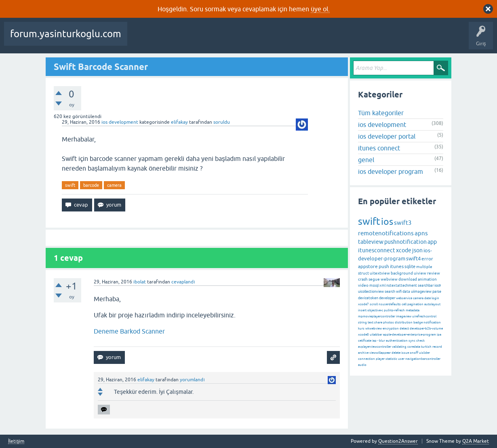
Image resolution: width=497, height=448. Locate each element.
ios (387, 222)
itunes (397, 266)
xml (382, 285)
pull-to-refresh (394, 310)
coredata (414, 347)
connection (366, 359)
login (435, 298)
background (402, 273)
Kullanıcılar (315, 40)
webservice (404, 298)
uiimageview (421, 292)
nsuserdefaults (390, 304)
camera (114, 185)
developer (387, 298)
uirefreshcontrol (424, 316)
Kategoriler (282, 40)
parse (437, 292)
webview (389, 279)
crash (363, 279)
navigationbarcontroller (423, 359)
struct (363, 273)
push (384, 266)
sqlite (410, 266)
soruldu (222, 122)
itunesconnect (377, 250)
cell (404, 304)
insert (362, 310)
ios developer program (391, 171)
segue (374, 279)
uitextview (380, 273)
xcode (404, 250)
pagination (415, 304)
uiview (420, 273)
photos (389, 322)
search (390, 292)
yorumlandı (192, 380)
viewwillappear (380, 353)
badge (418, 322)
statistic (391, 359)
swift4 (413, 259)
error (427, 259)
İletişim (16, 441)
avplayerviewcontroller (375, 347)
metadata (413, 310)
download (408, 279)
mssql (374, 285)
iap (374, 341)
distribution (404, 322)
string (362, 322)
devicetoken (368, 298)
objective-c (375, 310)
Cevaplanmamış (215, 40)
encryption (391, 329)
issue (405, 353)
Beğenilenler (173, 40)
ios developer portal (387, 136)
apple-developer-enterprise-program (410, 335)
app (432, 242)
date (428, 298)
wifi (399, 292)
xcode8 (363, 335)
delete (396, 353)
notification (432, 322)
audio (362, 365)
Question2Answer (398, 441)
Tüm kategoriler (381, 113)
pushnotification (405, 242)
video (363, 285)
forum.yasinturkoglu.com (66, 34)
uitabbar (376, 335)
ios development (120, 122)
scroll (374, 304)
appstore (368, 266)
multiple (424, 267)
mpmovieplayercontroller (377, 316)
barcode (91, 185)
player (380, 359)
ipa (439, 335)
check (420, 341)
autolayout (432, 304)
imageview (404, 316)
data (406, 292)
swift (70, 185)
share (378, 322)
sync (412, 341)
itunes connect (379, 148)
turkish (426, 347)
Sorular (141, 40)
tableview (371, 242)
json (417, 250)
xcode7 (363, 304)
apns (421, 233)
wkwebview (374, 329)
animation (427, 279)
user (401, 359)
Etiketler (251, 40)
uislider (424, 353)
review (434, 273)
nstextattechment (402, 285)
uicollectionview (371, 292)
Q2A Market (476, 441)
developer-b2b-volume (426, 329)
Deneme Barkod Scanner (129, 331)
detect (404, 329)
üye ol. (320, 9)
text (371, 322)
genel (366, 160)
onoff (414, 353)
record (437, 347)
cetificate (365, 341)
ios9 (438, 285)
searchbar (426, 285)
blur (382, 341)
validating (399, 347)
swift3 (403, 223)
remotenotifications (386, 233)
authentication (397, 341)
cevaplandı (183, 282)
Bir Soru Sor (349, 40)
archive (363, 353)
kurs (361, 329)
